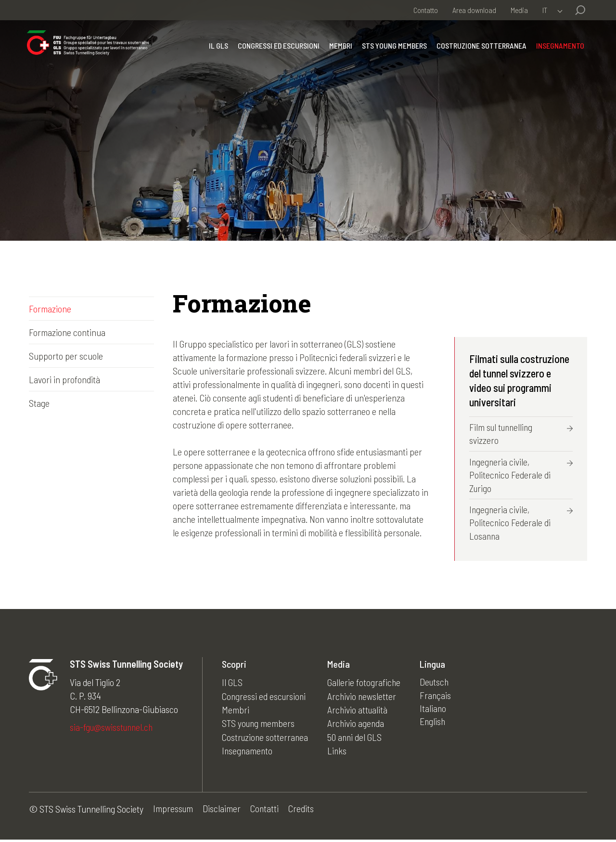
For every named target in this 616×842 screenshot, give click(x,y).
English (436, 725)
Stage (39, 403)
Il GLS (217, 50)
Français (439, 698)
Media (519, 10)
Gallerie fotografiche (367, 685)
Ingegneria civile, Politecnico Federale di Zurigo (510, 476)
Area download (474, 10)
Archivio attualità (360, 712)
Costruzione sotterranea (480, 50)
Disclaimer (223, 811)
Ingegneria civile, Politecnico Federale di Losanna (510, 525)
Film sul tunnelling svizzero (502, 434)
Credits (303, 811)
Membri (339, 50)
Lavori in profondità (64, 379)
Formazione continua (67, 332)
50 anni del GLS (358, 738)
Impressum (173, 811)
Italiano (436, 712)
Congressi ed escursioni (277, 50)
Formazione (50, 309)
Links (340, 752)
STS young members (392, 50)
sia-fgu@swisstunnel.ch (113, 730)
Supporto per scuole (66, 356)
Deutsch (438, 685)
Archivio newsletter (365, 698)
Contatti (266, 811)
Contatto (426, 10)
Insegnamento (558, 50)
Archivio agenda (359, 725)
